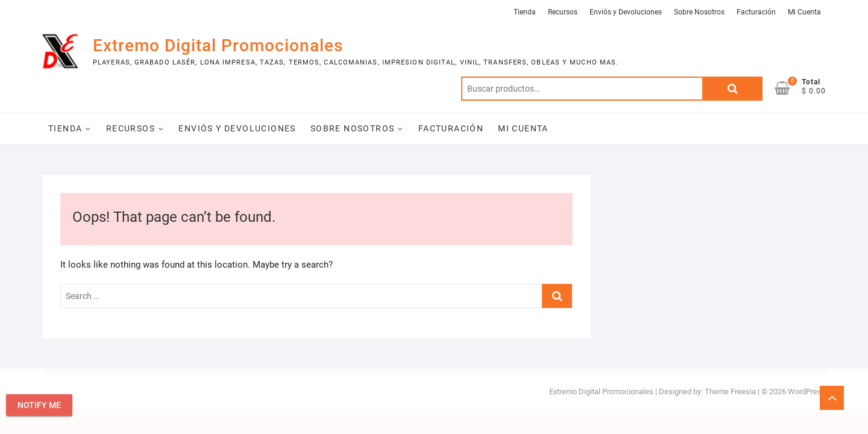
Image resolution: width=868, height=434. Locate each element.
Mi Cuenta (804, 12)
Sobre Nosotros (699, 12)
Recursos (563, 12)
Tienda (525, 12)
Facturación (756, 12)
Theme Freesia (730, 392)
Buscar (732, 89)
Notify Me (39, 405)
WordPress (807, 392)
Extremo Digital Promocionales (218, 46)
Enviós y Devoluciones (626, 12)
